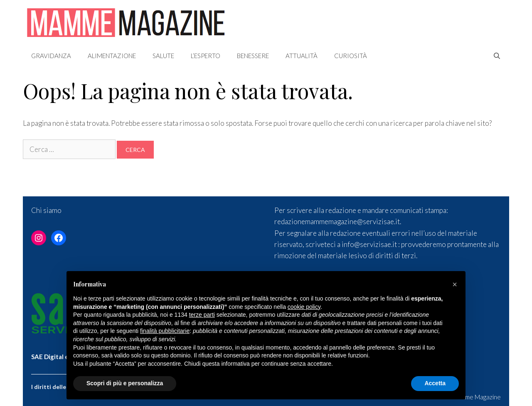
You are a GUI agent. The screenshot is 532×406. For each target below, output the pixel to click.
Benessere (253, 56)
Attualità (302, 56)
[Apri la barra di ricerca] (497, 56)
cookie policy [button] (304, 307)
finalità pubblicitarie (165, 331)
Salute (163, 56)
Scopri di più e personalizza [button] (125, 383)
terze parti (202, 315)
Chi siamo (46, 210)
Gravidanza (51, 56)
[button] (455, 284)
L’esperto (206, 56)
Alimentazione (112, 56)
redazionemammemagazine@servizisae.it (337, 221)
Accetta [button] (435, 383)
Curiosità (351, 56)
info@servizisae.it (369, 244)
